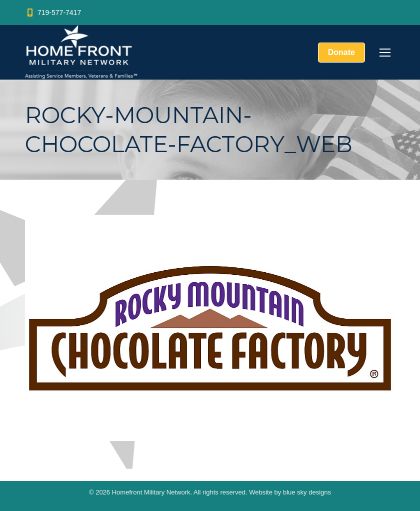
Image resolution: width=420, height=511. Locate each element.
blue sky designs (307, 492)
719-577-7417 (53, 13)
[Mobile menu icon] (385, 53)
